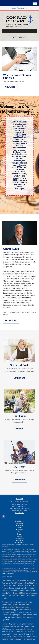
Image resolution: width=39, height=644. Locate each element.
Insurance (19, 530)
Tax (20, 532)
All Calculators (19, 542)
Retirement (19, 524)
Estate (20, 528)
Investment (19, 526)
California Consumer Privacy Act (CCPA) (18, 570)
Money (19, 534)
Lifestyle (19, 536)
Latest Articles (19, 538)
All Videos (19, 540)
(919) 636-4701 (19, 37)
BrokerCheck (5, 546)
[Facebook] (19, 32)
